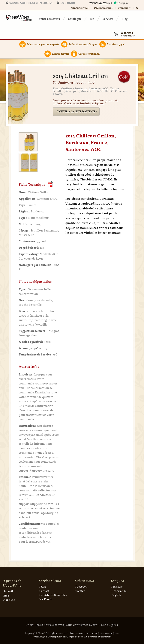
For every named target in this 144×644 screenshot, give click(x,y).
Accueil (8, 591)
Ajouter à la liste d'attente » (77, 111)
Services (108, 19)
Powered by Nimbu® (99, 637)
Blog (125, 19)
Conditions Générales (53, 595)
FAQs (43, 586)
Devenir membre (103, 8)
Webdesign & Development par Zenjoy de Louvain (60, 637)
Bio (92, 19)
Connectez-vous (80, 8)
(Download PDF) (50, 184)
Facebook (81, 586)
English (116, 595)
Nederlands (119, 591)
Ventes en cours (49, 19)
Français (125, 8)
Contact (44, 591)
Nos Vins (9, 600)
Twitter (80, 591)
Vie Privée (46, 599)
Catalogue (75, 19)
